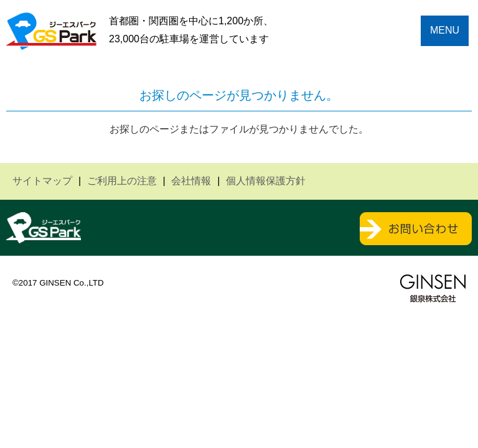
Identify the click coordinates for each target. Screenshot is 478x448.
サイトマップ (42, 181)
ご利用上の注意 (122, 181)
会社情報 (191, 181)
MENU (445, 30)
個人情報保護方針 (266, 181)
